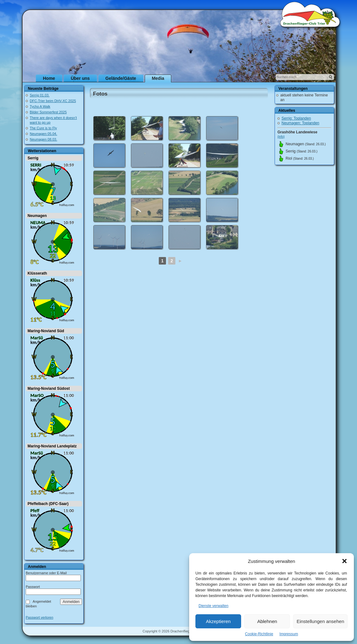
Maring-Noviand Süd (46, 331)
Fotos (100, 94)
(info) (281, 137)
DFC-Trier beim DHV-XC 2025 (53, 101)
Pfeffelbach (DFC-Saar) (48, 504)
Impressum (289, 634)
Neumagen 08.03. (43, 139)
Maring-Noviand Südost (49, 389)
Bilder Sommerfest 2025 (48, 112)
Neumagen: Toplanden (300, 123)
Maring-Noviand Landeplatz (52, 446)
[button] (344, 561)
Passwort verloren (39, 618)
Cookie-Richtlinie (259, 634)
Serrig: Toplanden (296, 118)
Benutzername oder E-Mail (46, 573)
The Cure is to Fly (43, 128)
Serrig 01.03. (40, 95)
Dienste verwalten (213, 606)
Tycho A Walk (40, 106)
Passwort (33, 587)
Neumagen (37, 216)
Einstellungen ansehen (320, 621)
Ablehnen (267, 621)
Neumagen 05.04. (43, 134)
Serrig (33, 158)
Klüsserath (37, 273)
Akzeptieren (218, 621)
